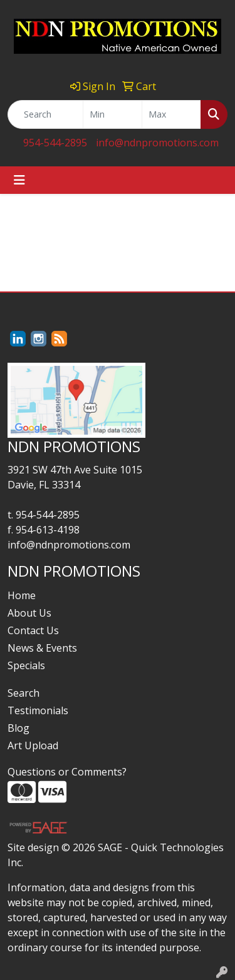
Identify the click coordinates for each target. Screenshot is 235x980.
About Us (29, 613)
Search (23, 693)
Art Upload (33, 745)
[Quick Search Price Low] (112, 114)
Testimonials (38, 710)
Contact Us (33, 630)
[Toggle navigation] (19, 180)
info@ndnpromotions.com (157, 143)
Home (22, 595)
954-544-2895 (55, 143)
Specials (26, 665)
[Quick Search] (45, 114)
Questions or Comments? (67, 772)
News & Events (42, 648)
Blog (18, 728)
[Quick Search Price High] (171, 114)
